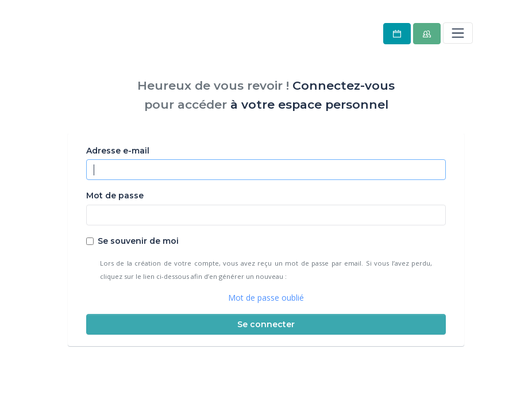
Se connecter (266, 324)
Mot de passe (115, 195)
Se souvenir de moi (138, 241)
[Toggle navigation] (458, 33)
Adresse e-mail (118, 151)
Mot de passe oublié (266, 298)
